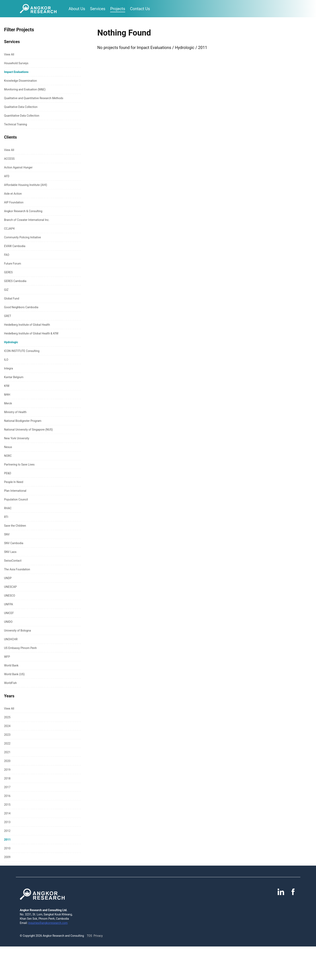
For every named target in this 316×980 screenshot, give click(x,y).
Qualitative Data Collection (21, 107)
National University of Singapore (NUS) (28, 430)
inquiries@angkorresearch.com (48, 923)
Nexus (8, 447)
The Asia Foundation (17, 569)
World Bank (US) (14, 674)
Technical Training (16, 124)
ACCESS (9, 159)
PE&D (8, 473)
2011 (7, 840)
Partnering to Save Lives (19, 464)
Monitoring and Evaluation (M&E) (25, 89)
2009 (7, 857)
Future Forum (12, 264)
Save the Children (15, 526)
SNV (7, 534)
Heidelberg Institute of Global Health (27, 325)
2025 (7, 717)
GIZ (6, 290)
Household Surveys (16, 63)
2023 (7, 735)
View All (9, 54)
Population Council (16, 499)
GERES (8, 272)
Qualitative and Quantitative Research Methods (34, 98)
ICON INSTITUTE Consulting (22, 351)
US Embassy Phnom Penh (20, 648)
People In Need (14, 482)
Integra (9, 368)
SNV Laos (10, 552)
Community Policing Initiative (22, 237)
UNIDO (8, 622)
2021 (7, 752)
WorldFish (10, 683)
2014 (7, 813)
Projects (118, 9)
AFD (7, 176)
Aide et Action (13, 194)
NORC (8, 456)
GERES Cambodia (15, 281)
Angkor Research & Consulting (23, 211)
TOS (89, 936)
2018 (7, 778)
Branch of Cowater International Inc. (27, 220)
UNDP (8, 578)
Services (98, 9)
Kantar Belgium (14, 377)
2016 (7, 796)
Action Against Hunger (18, 167)
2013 (7, 822)
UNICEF (9, 613)
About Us (77, 9)
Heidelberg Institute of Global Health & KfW (31, 333)
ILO (6, 360)
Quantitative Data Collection (22, 116)
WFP (7, 657)
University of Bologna (17, 631)
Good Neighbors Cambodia (21, 307)
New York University (17, 438)
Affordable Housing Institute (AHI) (26, 185)
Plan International (15, 491)
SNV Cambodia (14, 543)
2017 (7, 787)
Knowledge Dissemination (21, 81)
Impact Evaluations (16, 72)
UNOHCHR (11, 639)
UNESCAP (10, 587)
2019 (7, 770)
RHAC (8, 508)
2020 (7, 761)
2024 (7, 726)
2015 (7, 805)
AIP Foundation (14, 202)
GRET (8, 316)
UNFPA (9, 604)
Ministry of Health (15, 412)
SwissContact (13, 561)
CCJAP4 (9, 229)
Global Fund (12, 298)
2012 (7, 831)
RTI (6, 517)
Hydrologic (11, 342)
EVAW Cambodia (15, 246)
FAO (7, 255)
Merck (8, 403)
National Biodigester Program (23, 421)
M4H (7, 395)
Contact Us (140, 9)
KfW (7, 386)
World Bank (11, 665)
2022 (7, 743)
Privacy (98, 936)
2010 (7, 848)
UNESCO (10, 596)
